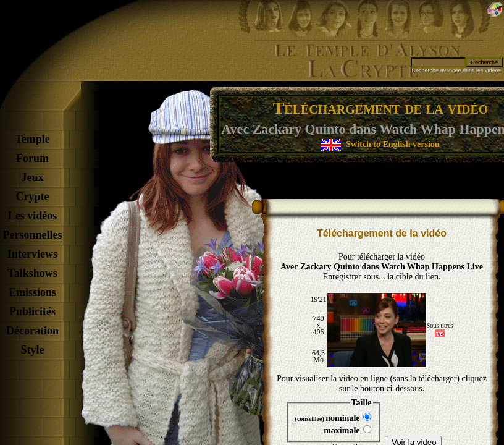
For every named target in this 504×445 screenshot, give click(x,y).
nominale (333, 418)
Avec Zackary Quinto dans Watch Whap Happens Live (382, 267)
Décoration (32, 331)
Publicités (32, 311)
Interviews (32, 254)
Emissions (32, 292)
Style (33, 350)
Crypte (33, 197)
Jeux (33, 177)
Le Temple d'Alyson (367, 50)
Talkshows (32, 273)
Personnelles (33, 235)
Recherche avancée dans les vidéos (456, 70)
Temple (32, 139)
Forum (32, 158)
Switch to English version (393, 144)
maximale (347, 430)
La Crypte (362, 69)
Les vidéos (33, 216)
